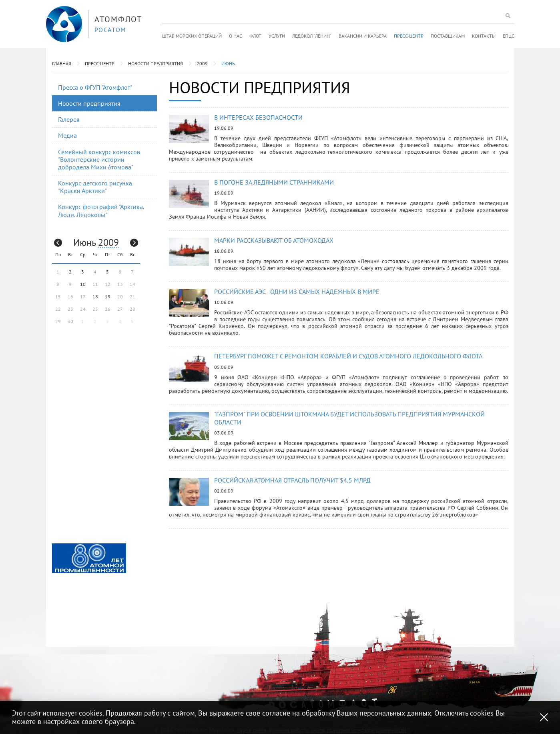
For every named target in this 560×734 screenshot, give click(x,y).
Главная (62, 63)
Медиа (67, 135)
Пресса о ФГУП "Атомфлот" (95, 87)
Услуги (277, 36)
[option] (89, 558)
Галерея (69, 119)
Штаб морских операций (192, 36)
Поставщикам (448, 36)
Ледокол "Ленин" (312, 36)
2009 (202, 63)
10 (83, 284)
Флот (255, 36)
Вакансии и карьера (363, 36)
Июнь (228, 63)
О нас (236, 36)
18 (95, 297)
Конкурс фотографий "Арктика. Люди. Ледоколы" (101, 210)
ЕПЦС (509, 36)
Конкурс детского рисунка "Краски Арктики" (95, 187)
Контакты (484, 36)
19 (108, 297)
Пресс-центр (409, 36)
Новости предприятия (156, 63)
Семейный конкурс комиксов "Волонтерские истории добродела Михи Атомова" (99, 159)
